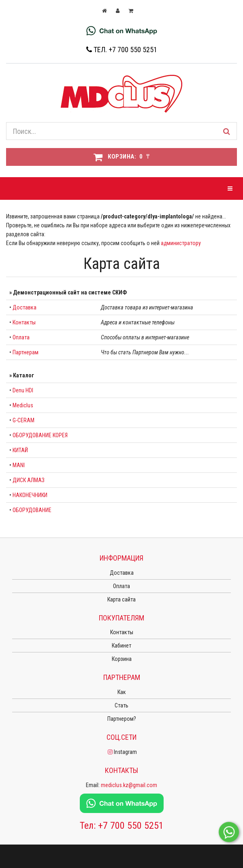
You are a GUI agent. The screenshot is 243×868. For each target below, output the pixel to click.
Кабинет (122, 646)
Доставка (25, 307)
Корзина (122, 659)
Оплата (21, 337)
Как (122, 692)
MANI (19, 465)
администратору (181, 243)
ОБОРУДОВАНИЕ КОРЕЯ (40, 435)
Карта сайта (122, 599)
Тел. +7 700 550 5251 (122, 50)
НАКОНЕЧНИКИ (30, 495)
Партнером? (122, 719)
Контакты (24, 322)
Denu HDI (23, 390)
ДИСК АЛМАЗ (29, 480)
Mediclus (23, 405)
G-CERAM (23, 420)
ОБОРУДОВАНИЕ (32, 510)
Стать (122, 705)
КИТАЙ (20, 450)
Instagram (122, 752)
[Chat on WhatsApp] (122, 30)
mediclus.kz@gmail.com (129, 785)
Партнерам (26, 352)
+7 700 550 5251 (131, 826)
